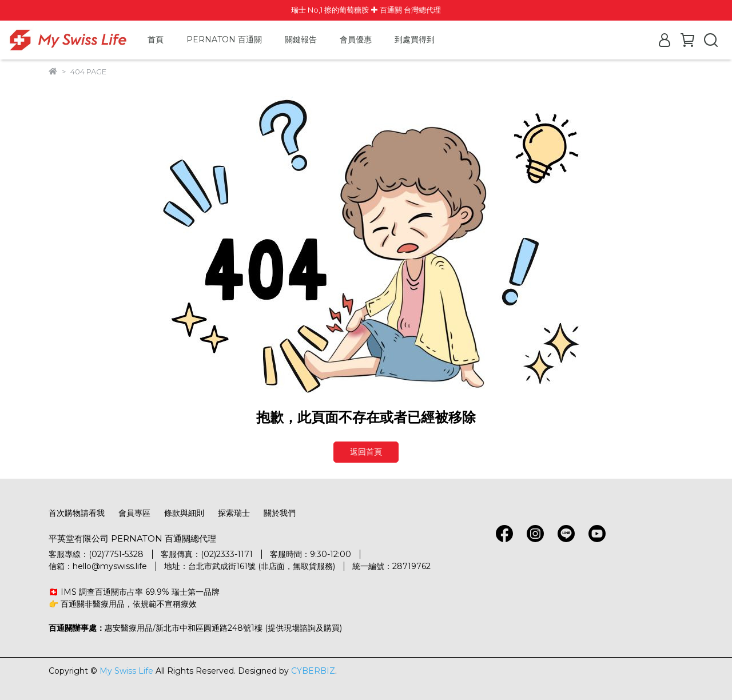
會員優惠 (356, 39)
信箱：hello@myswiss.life (98, 566)
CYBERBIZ (313, 671)
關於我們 (280, 513)
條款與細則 (184, 513)
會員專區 (134, 513)
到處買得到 (415, 39)
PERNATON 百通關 (224, 39)
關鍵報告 (301, 39)
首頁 (156, 39)
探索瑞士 (234, 513)
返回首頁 (366, 452)
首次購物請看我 (77, 513)
